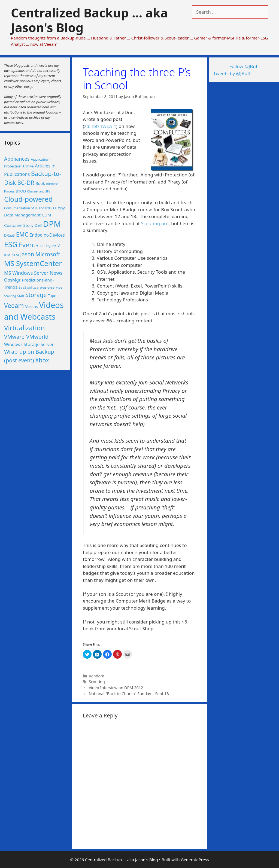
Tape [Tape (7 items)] (52, 296)
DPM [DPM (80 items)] (52, 224)
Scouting (97, 682)
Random (97, 676)
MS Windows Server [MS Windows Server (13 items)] (26, 273)
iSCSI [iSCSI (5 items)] (15, 255)
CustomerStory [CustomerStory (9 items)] (19, 225)
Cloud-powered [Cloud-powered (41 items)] (28, 199)
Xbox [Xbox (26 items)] (42, 360)
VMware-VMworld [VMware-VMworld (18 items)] (26, 337)
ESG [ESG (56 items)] (11, 244)
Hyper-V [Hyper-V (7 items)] (53, 246)
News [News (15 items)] (56, 273)
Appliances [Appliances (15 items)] (17, 159)
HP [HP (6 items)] (42, 246)
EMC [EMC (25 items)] (22, 234)
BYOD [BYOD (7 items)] (21, 191)
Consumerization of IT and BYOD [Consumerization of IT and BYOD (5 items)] (29, 208)
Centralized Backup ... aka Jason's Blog (89, 20)
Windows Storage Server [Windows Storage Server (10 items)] (29, 344)
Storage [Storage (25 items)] (36, 295)
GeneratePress (195, 860)
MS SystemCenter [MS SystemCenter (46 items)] (33, 263)
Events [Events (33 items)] (29, 245)
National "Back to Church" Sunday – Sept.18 (129, 694)
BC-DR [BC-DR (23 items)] (26, 183)
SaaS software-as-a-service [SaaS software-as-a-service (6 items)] (40, 287)
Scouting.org (155, 223)
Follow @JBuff (244, 66)
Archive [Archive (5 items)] (28, 166)
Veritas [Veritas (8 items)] (31, 306)
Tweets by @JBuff (232, 73)
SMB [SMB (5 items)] (21, 296)
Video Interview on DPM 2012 (116, 688)
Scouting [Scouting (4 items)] (10, 296)
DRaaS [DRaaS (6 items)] (9, 235)
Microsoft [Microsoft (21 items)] (48, 254)
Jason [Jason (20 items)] (27, 254)
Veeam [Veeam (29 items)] (14, 306)
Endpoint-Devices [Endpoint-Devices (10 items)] (47, 235)
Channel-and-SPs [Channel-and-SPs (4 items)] (39, 191)
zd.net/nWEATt (100, 126)
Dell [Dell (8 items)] (38, 225)
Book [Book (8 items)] (40, 183)
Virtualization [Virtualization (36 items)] (24, 328)
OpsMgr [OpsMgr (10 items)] (12, 280)
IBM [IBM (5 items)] (7, 255)
